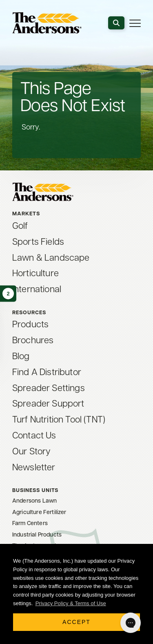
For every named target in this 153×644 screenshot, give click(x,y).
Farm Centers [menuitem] (30, 524)
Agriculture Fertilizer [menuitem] (39, 513)
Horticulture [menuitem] (35, 274)
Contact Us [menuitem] (34, 436)
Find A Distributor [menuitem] (47, 373)
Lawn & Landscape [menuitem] (51, 258)
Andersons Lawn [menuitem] (34, 501)
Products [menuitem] (30, 325)
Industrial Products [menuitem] (37, 535)
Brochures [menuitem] (33, 341)
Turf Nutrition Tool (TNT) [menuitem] (59, 420)
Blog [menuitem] (21, 357)
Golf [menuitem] (20, 227)
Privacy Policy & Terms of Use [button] (71, 603)
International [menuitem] (37, 290)
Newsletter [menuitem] (34, 468)
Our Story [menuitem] (31, 452)
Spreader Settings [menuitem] (49, 389)
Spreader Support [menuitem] (48, 404)
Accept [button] (76, 622)
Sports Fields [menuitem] (38, 243)
